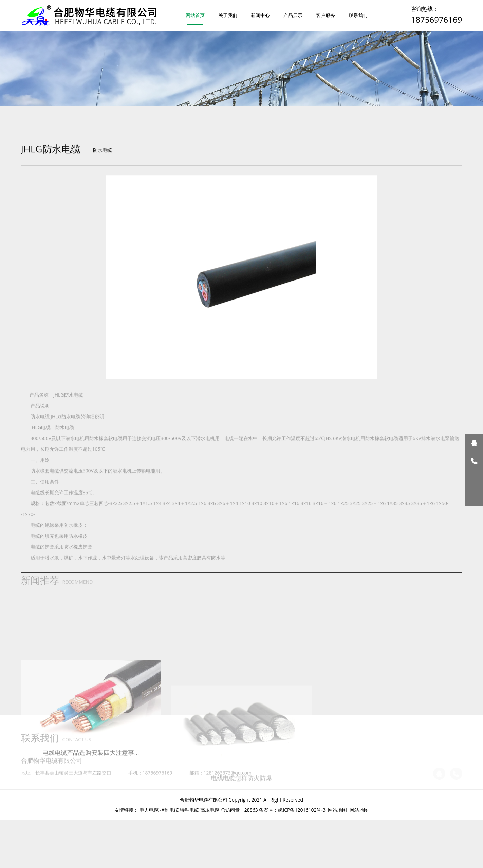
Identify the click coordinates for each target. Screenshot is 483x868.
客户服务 (326, 15)
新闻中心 (260, 15)
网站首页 (195, 15)
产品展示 (293, 15)
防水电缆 (103, 207)
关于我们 (228, 15)
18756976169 (437, 20)
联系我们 (358, 15)
